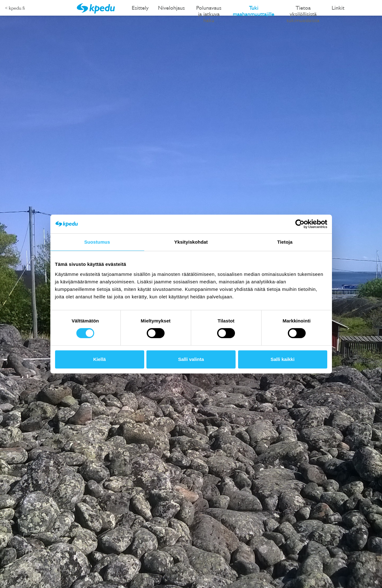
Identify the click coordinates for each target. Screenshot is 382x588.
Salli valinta (191, 359)
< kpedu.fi (15, 8)
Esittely (140, 8)
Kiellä (99, 359)
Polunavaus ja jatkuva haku (209, 10)
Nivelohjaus (171, 8)
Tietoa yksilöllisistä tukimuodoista (303, 10)
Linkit (338, 8)
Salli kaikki (283, 359)
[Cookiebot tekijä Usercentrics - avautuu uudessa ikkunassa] (300, 224)
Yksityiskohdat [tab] (191, 242)
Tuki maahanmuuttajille (254, 10)
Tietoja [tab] (285, 242)
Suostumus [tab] (97, 242)
